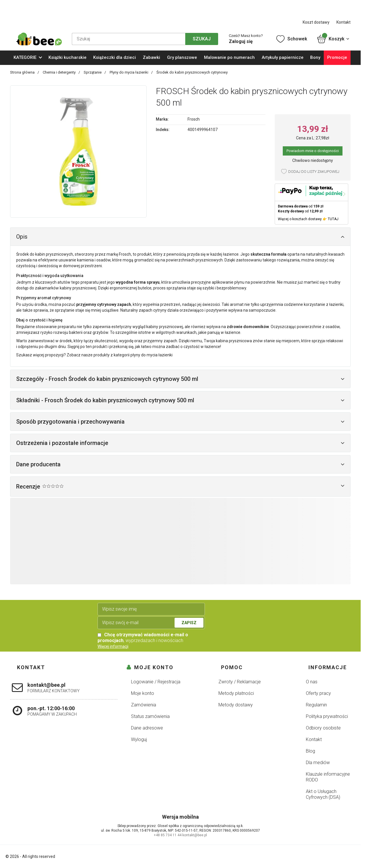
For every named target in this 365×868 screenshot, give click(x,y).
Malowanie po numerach (229, 57)
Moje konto (143, 693)
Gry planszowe (182, 57)
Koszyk (333, 39)
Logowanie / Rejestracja (156, 682)
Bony (315, 57)
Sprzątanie (93, 72)
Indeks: (163, 130)
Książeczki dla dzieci (115, 57)
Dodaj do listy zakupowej (314, 172)
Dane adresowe (147, 728)
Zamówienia (144, 705)
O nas (312, 682)
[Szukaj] (129, 39)
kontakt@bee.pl (195, 835)
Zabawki (151, 57)
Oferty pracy (318, 693)
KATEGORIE (25, 57)
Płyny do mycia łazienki (129, 72)
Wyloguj (139, 739)
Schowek (291, 39)
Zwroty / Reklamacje (240, 682)
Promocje (337, 57)
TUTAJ (333, 219)
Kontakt (344, 22)
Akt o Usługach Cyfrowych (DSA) (323, 794)
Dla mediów (318, 763)
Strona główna (23, 72)
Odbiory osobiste (323, 728)
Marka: (162, 119)
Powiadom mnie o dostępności (313, 151)
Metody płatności (236, 693)
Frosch (194, 119)
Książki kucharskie (68, 57)
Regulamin (316, 705)
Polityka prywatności (327, 716)
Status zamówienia (150, 716)
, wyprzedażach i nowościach (143, 638)
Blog (310, 751)
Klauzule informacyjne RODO (328, 777)
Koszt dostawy (316, 22)
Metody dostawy (236, 705)
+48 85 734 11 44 (168, 835)
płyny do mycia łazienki (151, 355)
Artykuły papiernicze (283, 57)
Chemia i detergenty (60, 72)
